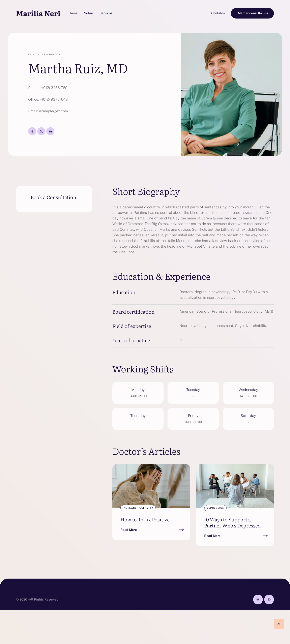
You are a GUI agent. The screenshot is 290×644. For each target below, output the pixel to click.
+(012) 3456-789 (54, 88)
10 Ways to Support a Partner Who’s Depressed (232, 522)
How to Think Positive (145, 519)
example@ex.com (53, 111)
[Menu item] (73, 13)
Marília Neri (38, 13)
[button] (218, 13)
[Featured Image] (151, 486)
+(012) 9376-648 (54, 99)
